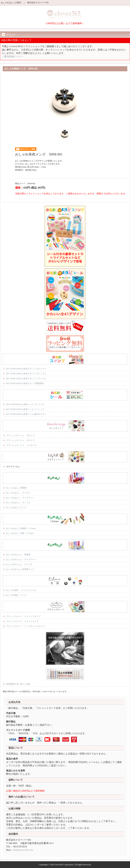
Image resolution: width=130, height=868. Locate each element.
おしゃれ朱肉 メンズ (16, 595)
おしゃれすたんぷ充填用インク (20, 569)
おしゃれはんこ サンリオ (18, 503)
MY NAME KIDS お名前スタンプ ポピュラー (26, 369)
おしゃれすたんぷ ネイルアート (21, 559)
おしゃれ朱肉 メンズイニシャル (21, 590)
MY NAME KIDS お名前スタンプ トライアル (26, 378)
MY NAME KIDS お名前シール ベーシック (25, 409)
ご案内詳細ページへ (13, 57)
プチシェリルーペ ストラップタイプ (23, 616)
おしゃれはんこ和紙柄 (16, 488)
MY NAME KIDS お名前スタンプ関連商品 (25, 383)
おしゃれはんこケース (16, 507)
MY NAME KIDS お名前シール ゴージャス (25, 404)
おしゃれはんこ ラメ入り (18, 493)
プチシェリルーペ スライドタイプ (22, 621)
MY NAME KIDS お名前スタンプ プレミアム (26, 374)
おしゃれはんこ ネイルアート (20, 498)
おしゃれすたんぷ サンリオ (19, 564)
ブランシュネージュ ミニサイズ (21, 445)
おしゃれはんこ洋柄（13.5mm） (21, 533)
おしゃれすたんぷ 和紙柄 (18, 555)
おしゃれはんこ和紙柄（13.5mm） (22, 528)
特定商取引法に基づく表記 (18, 684)
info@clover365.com (23, 850)
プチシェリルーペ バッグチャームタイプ (25, 626)
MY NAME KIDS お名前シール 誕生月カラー (26, 414)
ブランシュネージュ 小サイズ (20, 440)
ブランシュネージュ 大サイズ (20, 435)
